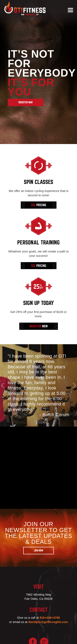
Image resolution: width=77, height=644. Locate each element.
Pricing (39, 205)
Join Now (38, 551)
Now (39, 326)
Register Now (26, 102)
